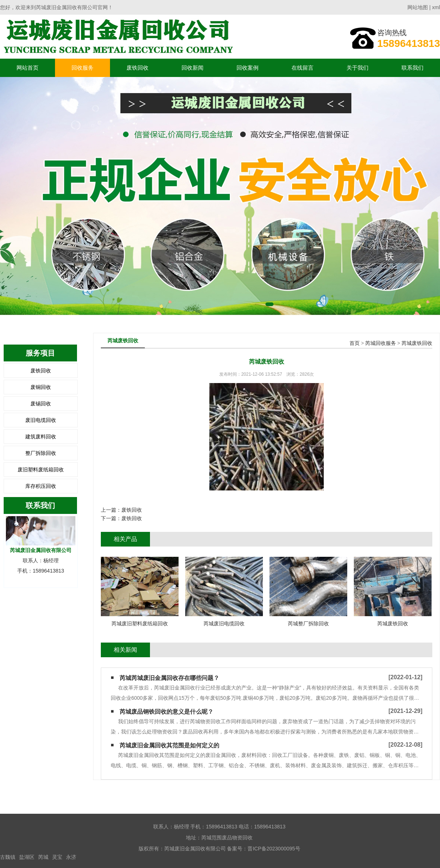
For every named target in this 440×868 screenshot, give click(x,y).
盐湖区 (27, 857)
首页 (355, 343)
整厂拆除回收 (41, 453)
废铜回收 (41, 387)
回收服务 (82, 68)
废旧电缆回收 (41, 420)
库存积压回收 (41, 486)
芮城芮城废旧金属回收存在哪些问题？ (169, 678)
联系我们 (412, 68)
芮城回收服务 (381, 343)
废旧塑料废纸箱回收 (41, 470)
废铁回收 (137, 68)
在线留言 (302, 68)
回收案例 (247, 68)
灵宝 (57, 857)
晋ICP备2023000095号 (274, 849)
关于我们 (357, 68)
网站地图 (418, 7)
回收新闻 (192, 68)
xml (436, 7)
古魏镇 (8, 857)
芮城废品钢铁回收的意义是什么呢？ (166, 712)
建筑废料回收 (41, 437)
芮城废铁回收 (417, 343)
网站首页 (27, 68)
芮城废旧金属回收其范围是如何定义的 (169, 745)
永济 (71, 857)
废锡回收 (41, 404)
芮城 (43, 857)
